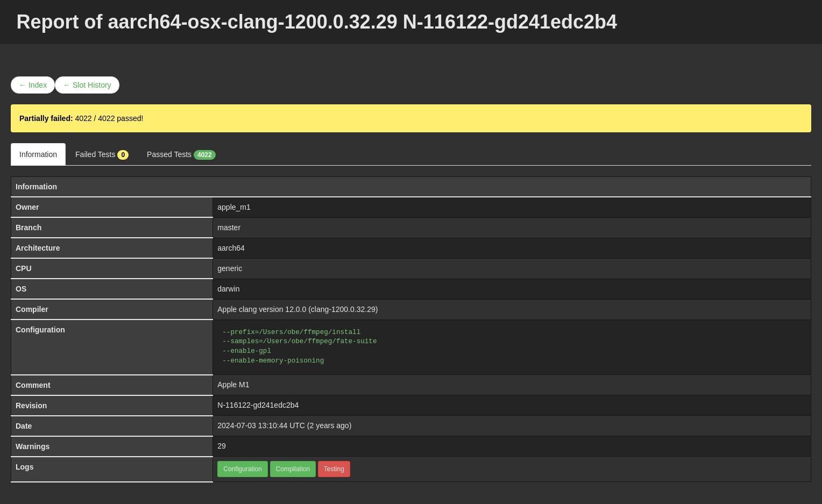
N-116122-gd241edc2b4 (258, 405)
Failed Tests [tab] (102, 155)
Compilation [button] (293, 469)
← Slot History (87, 85)
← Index (33, 85)
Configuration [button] (242, 469)
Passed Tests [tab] (181, 155)
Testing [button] (334, 469)
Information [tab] (38, 154)
